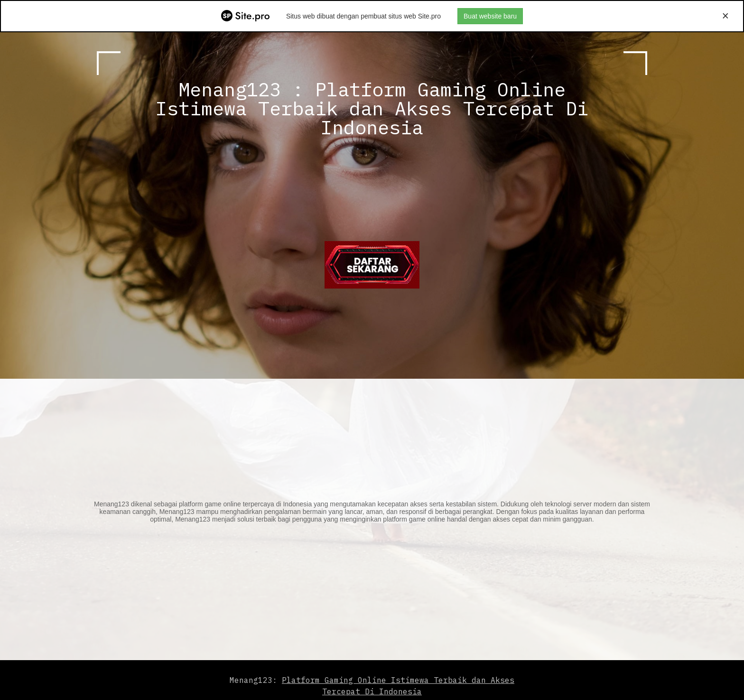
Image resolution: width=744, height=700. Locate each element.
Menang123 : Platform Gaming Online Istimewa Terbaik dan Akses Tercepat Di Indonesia (372, 108)
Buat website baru (490, 16)
